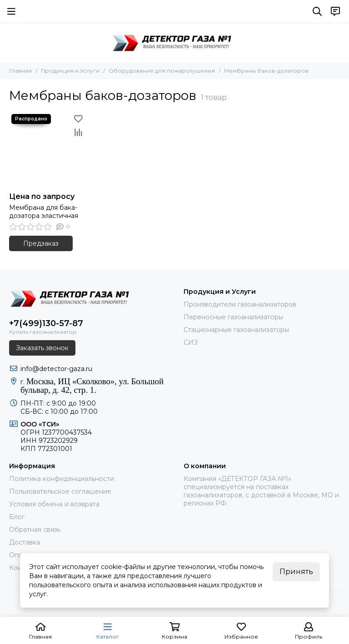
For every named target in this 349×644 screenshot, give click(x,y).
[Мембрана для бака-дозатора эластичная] (47, 150)
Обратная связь (35, 530)
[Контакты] (335, 11)
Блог (17, 517)
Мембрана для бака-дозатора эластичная (44, 212)
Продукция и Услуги (70, 71)
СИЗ (191, 342)
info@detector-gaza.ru (56, 369)
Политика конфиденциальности (62, 479)
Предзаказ (41, 243)
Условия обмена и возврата (54, 504)
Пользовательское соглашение (60, 491)
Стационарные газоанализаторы (236, 330)
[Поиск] (317, 11)
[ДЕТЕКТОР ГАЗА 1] (174, 43)
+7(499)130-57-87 (46, 323)
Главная (20, 71)
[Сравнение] (78, 132)
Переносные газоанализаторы (233, 317)
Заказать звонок (42, 348)
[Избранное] (78, 119)
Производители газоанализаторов (240, 304)
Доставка (25, 542)
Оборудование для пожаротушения (162, 71)
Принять (296, 572)
